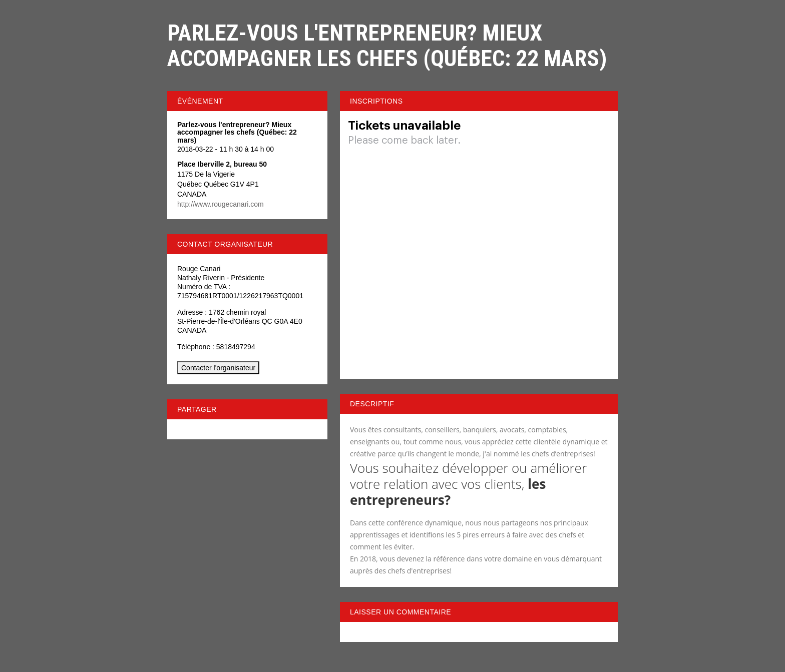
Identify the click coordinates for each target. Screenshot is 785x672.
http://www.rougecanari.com (221, 204)
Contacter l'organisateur (218, 368)
